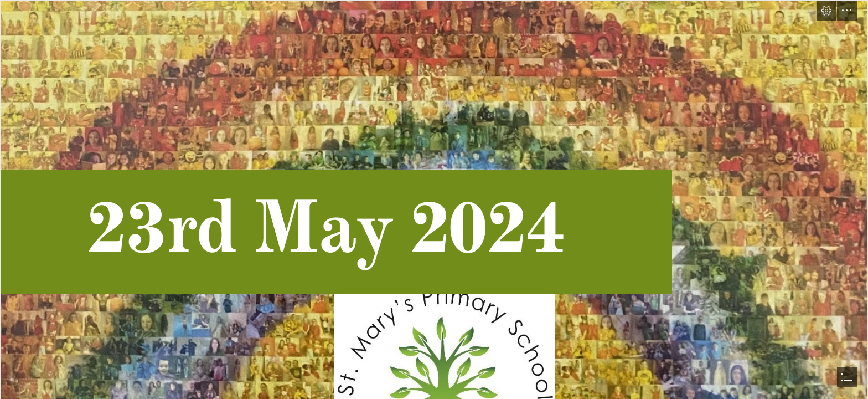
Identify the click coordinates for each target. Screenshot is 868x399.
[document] (434, 199)
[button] (826, 11)
